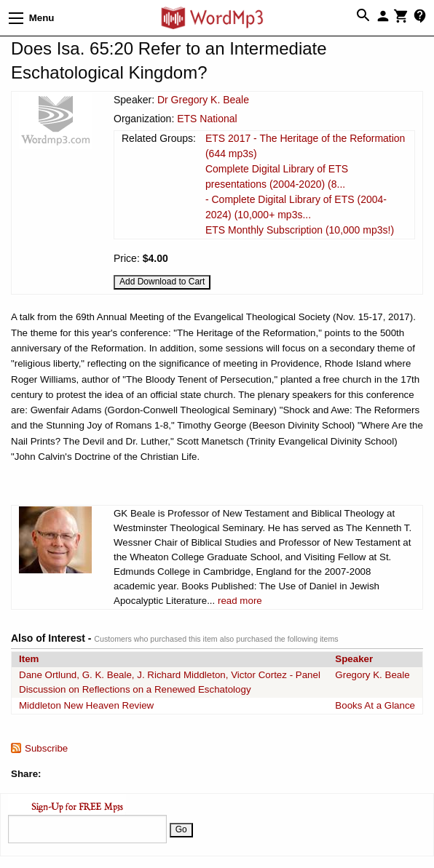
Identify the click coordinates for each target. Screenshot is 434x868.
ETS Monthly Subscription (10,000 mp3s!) (300, 230)
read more (240, 601)
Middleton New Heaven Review (86, 705)
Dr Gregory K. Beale (203, 100)
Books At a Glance (375, 705)
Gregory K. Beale (372, 675)
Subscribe (46, 748)
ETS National (207, 119)
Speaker (354, 659)
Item (29, 659)
